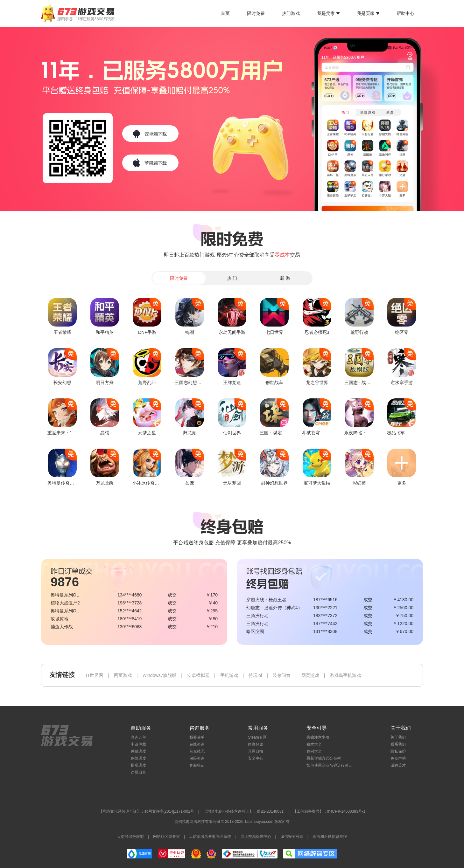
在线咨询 (197, 744)
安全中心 (256, 758)
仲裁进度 (138, 751)
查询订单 (138, 737)
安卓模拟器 (198, 675)
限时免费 (256, 13)
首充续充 (197, 751)
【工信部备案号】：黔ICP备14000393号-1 (329, 811)
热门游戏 (291, 13)
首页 (225, 13)
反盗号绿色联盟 (130, 837)
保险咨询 (197, 758)
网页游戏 (123, 675)
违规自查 (138, 772)
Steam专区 (257, 737)
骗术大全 (314, 744)
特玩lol (255, 675)
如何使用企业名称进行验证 (329, 765)
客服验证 (197, 765)
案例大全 (314, 751)
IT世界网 (95, 675)
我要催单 (197, 737)
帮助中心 (405, 13)
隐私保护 (398, 751)
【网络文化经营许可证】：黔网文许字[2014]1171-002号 (146, 811)
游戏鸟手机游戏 (345, 675)
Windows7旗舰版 (160, 675)
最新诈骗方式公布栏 (324, 758)
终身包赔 (256, 744)
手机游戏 (229, 675)
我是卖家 (328, 13)
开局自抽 (256, 751)
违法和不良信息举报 (330, 837)
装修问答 (282, 675)
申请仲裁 (138, 744)
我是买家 (368, 13)
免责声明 (398, 758)
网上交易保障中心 (256, 837)
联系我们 (398, 744)
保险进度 (138, 758)
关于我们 (398, 737)
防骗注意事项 (318, 737)
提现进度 (138, 765)
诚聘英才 (398, 765)
